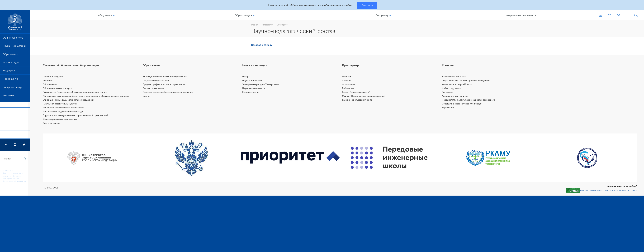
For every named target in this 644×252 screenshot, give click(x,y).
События (347, 81)
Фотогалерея (349, 85)
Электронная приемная (454, 77)
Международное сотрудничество (61, 120)
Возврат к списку (263, 45)
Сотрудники (283, 25)
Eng (636, 16)
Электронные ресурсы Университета (262, 85)
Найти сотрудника (452, 89)
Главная (255, 25)
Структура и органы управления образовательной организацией (77, 116)
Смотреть (367, 5)
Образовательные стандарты (59, 89)
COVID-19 (8, 105)
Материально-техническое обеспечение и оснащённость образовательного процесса (88, 96)
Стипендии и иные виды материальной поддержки (70, 100)
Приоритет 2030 (12, 113)
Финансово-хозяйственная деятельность (65, 108)
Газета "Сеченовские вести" (357, 93)
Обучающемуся (244, 16)
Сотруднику (382, 16)
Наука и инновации (14, 47)
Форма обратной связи (13, 124)
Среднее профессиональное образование (165, 85)
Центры (148, 96)
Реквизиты (448, 93)
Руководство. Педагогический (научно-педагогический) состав (76, 93)
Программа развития (15, 136)
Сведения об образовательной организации (72, 66)
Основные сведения (54, 77)
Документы (50, 81)
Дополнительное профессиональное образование (169, 93)
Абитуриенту (106, 16)
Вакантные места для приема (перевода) (65, 112)
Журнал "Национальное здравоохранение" (365, 96)
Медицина (9, 72)
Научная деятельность (255, 89)
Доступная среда (53, 124)
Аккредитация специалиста (521, 16)
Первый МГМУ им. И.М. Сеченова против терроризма (469, 100)
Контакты (8, 96)
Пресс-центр (10, 80)
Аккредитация (11, 64)
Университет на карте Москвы (457, 85)
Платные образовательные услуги (61, 104)
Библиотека (349, 89)
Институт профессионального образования (166, 77)
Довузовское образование (157, 81)
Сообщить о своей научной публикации (463, 104)
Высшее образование (154, 89)
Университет (268, 25)
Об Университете (13, 39)
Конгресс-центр (12, 88)
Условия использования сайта (358, 100)
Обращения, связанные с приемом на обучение (466, 81)
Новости (347, 77)
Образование (11, 55)
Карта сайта (448, 108)
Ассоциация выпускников (455, 96)
